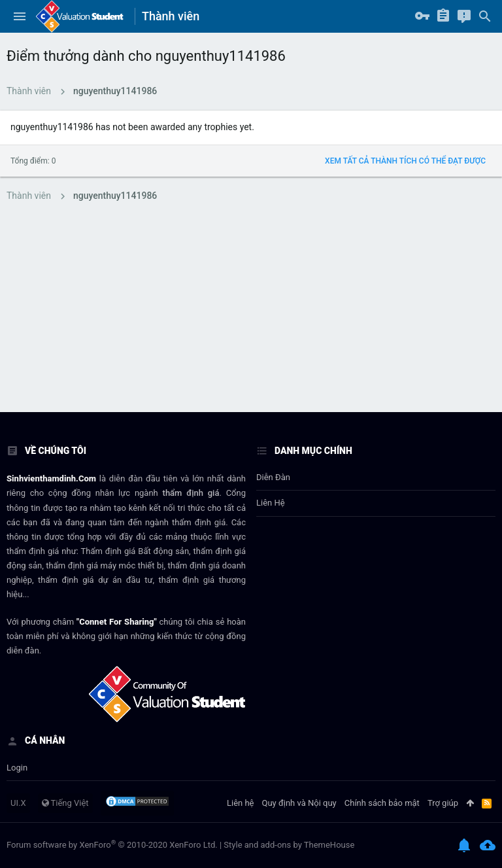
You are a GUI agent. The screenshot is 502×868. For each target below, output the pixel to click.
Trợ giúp (443, 803)
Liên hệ (271, 503)
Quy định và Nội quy (299, 803)
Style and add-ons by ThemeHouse (289, 845)
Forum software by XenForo (112, 845)
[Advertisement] (251, 314)
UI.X (18, 803)
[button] (20, 16)
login (17, 768)
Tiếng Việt (65, 803)
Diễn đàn (273, 477)
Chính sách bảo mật (382, 803)
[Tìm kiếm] (485, 16)
